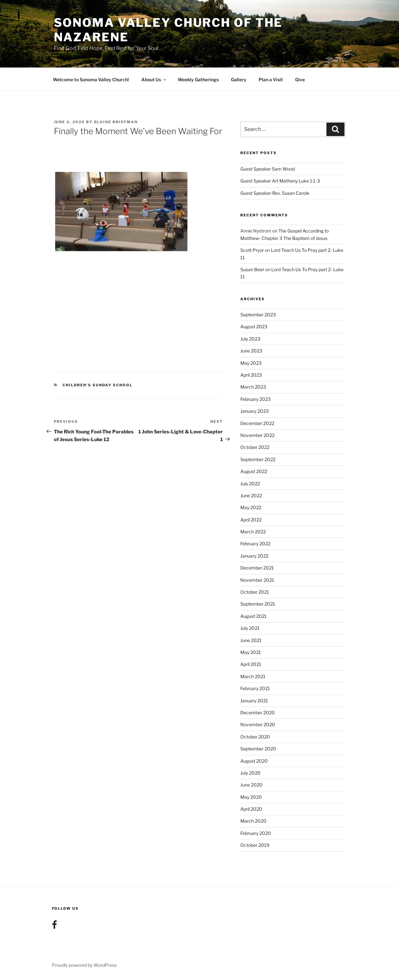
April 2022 (251, 520)
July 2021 (250, 628)
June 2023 (251, 351)
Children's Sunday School (98, 385)
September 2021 (258, 604)
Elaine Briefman (116, 122)
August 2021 (254, 616)
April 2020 (251, 809)
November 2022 (257, 435)
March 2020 (253, 821)
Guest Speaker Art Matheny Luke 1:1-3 (280, 181)
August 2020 (254, 761)
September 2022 (258, 459)
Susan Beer (252, 269)
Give (300, 79)
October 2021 (255, 592)
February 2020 (256, 833)
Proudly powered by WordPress (84, 965)
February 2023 (255, 399)
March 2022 (253, 532)
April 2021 (251, 664)
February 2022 (255, 544)
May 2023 (251, 363)
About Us (154, 79)
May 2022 (251, 507)
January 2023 (254, 411)
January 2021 (254, 701)
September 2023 (258, 315)
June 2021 (251, 640)
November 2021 (257, 580)
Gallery (239, 79)
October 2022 (255, 447)
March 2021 (253, 676)
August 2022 (254, 471)
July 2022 (250, 484)
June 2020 (251, 785)
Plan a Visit (271, 79)
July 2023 (250, 339)
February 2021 (255, 688)
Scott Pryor (252, 250)
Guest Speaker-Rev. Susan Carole (275, 193)
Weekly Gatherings (198, 79)
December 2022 (257, 423)
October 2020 (255, 737)
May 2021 (251, 652)
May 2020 (251, 797)
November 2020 (258, 724)
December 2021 (257, 568)
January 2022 (254, 556)
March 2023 (253, 387)
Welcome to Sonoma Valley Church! (91, 79)
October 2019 (255, 845)
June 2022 (251, 495)
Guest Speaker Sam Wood (268, 169)
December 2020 (258, 713)
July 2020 (250, 773)
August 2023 (254, 327)
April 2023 (251, 375)
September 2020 (258, 749)
